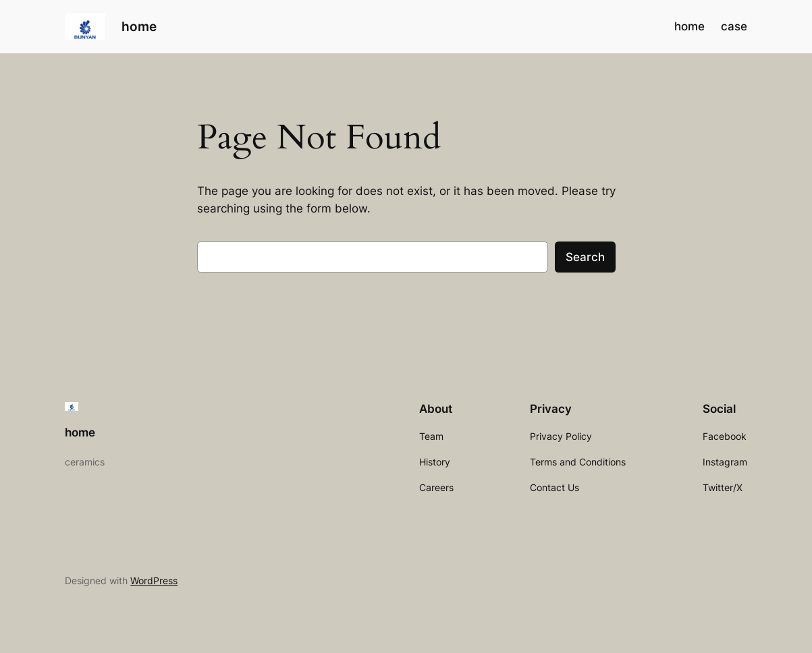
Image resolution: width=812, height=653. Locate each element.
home (139, 27)
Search (585, 257)
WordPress (154, 580)
